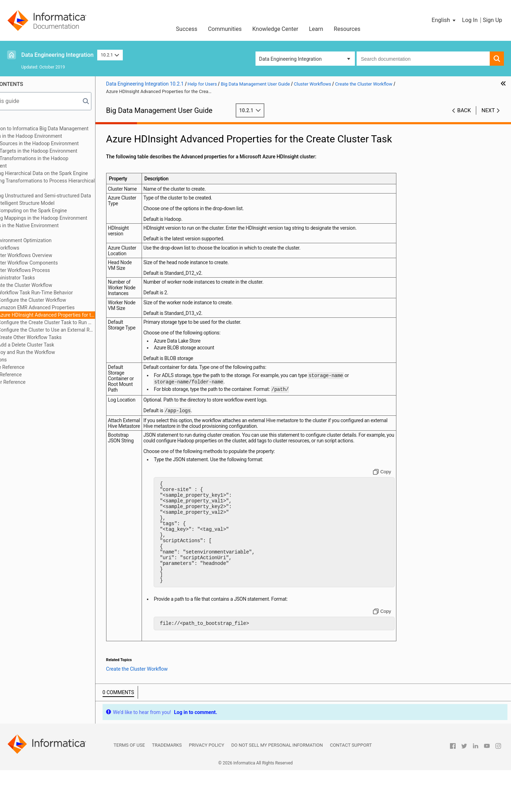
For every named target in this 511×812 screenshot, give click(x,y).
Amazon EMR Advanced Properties (68, 307)
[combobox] (423, 59)
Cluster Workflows (32, 248)
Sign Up (492, 20)
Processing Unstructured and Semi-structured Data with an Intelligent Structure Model (68, 199)
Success (187, 29)
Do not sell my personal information (277, 787)
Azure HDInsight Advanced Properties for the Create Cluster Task (78, 315)
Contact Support (351, 787)
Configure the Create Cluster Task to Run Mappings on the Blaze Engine (78, 322)
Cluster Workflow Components (56, 263)
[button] (444, 20)
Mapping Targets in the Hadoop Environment (61, 151)
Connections (26, 360)
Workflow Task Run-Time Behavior (67, 293)
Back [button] (464, 110)
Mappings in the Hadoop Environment (53, 136)
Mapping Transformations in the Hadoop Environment (56, 162)
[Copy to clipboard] (390, 494)
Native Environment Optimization (48, 240)
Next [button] (488, 110)
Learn (316, 29)
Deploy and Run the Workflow (55, 352)
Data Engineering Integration (57, 55)
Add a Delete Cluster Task (58, 345)
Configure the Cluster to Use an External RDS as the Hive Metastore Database (78, 330)
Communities (225, 29)
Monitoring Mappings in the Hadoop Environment (66, 218)
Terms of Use (129, 787)
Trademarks (167, 787)
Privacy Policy (206, 787)
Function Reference (33, 375)
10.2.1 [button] (110, 55)
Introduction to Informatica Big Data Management (67, 129)
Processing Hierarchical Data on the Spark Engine (66, 173)
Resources (347, 29)
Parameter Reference (35, 382)
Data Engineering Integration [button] (290, 59)
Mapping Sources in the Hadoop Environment (62, 143)
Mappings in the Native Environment (51, 225)
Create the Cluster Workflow (53, 285)
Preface (20, 121)
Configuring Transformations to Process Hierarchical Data (70, 184)
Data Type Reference (34, 367)
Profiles (20, 233)
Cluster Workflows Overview (53, 255)
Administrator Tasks (45, 278)
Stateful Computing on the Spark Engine (56, 211)
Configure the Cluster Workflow (64, 300)
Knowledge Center (275, 29)
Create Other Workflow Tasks (62, 337)
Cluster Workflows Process (52, 270)
